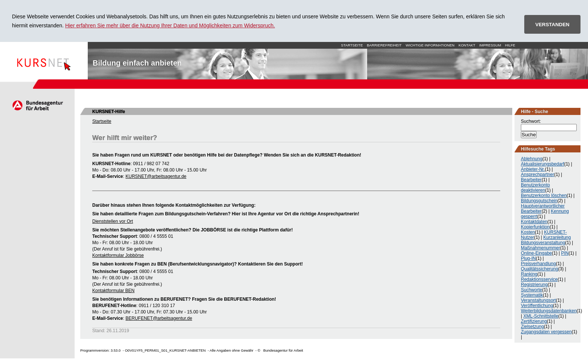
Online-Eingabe (536, 253)
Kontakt (467, 45)
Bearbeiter (531, 180)
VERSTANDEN (553, 25)
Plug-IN (528, 258)
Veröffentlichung (537, 306)
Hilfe (510, 45)
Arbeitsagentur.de (37, 105)
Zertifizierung (534, 321)
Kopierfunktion (535, 227)
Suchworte (532, 290)
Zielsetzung (532, 327)
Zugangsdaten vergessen (546, 332)
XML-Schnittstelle (541, 316)
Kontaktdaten (534, 222)
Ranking (529, 274)
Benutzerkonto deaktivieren (535, 188)
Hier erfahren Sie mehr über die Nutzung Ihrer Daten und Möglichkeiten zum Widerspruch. (170, 25)
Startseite (44, 61)
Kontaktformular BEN (113, 291)
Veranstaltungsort (538, 300)
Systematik (532, 295)
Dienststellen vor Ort (113, 221)
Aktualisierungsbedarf (542, 164)
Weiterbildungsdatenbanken (549, 311)
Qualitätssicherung (539, 269)
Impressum (490, 45)
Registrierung (534, 285)
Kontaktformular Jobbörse (118, 255)
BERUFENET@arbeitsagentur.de (159, 318)
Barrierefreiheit (384, 45)
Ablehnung (532, 159)
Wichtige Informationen (430, 45)
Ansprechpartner (538, 175)
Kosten (528, 232)
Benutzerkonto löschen (544, 195)
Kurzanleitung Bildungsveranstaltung (546, 240)
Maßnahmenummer (541, 248)
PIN (565, 253)
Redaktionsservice (539, 279)
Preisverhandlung (538, 264)
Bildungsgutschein (539, 201)
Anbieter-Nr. (533, 169)
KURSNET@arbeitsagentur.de (156, 176)
